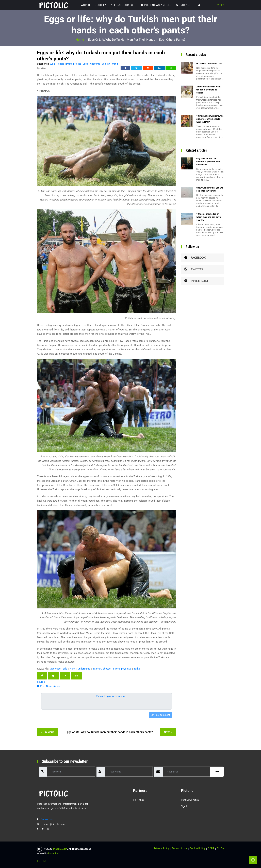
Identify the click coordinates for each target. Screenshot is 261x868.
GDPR (211, 848)
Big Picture (139, 800)
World (85, 5)
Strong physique (122, 669)
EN (218, 5)
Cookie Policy (197, 848)
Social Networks (91, 64)
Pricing (183, 5)
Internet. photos (102, 669)
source (41, 682)
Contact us (47, 819)
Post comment (160, 715)
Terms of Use (180, 848)
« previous (48, 732)
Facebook (195, 258)
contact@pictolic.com (53, 824)
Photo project (74, 64)
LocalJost (54, 853)
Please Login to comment (111, 696)
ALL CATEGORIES (122, 5)
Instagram (196, 281)
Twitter (194, 269)
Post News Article (156, 5)
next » (168, 732)
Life (65, 669)
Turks (137, 669)
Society (100, 5)
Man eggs (55, 669)
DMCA (220, 848)
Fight (72, 669)
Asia (53, 64)
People (61, 64)
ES (223, 5)
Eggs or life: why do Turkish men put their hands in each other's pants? (109, 732)
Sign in (185, 806)
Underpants (84, 669)
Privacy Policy (162, 848)
